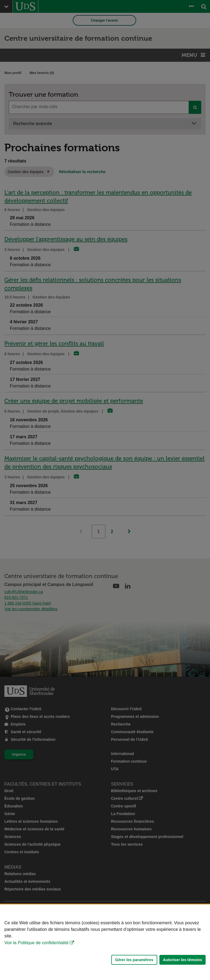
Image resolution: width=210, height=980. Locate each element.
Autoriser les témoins (183, 960)
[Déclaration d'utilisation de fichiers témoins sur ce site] (105, 942)
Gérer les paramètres (134, 960)
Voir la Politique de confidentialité (37, 943)
